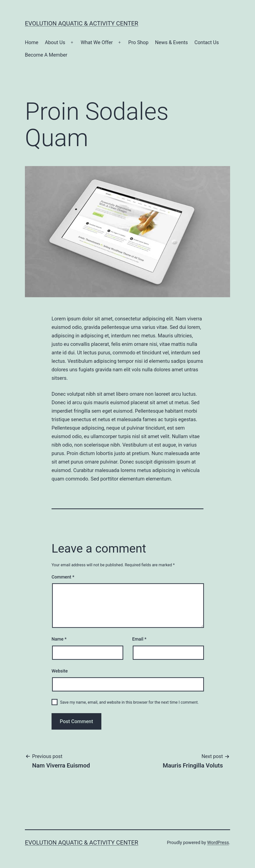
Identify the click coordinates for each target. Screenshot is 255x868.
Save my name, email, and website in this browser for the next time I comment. (129, 702)
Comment (63, 577)
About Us (55, 42)
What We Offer (97, 42)
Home (32, 42)
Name (59, 639)
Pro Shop (138, 42)
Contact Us (207, 42)
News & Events (172, 42)
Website (60, 671)
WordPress (218, 842)
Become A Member (46, 55)
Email (139, 639)
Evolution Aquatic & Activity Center (82, 23)
